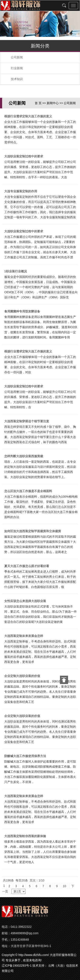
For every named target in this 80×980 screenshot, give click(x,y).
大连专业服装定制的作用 (21, 191)
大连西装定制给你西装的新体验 (25, 836)
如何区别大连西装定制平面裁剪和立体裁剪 (33, 531)
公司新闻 (17, 57)
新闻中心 (53, 103)
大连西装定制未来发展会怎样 (24, 636)
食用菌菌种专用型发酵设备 (22, 311)
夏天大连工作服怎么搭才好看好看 (27, 566)
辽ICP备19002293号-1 (17, 966)
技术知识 (17, 79)
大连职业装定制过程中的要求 (24, 156)
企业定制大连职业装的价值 (22, 676)
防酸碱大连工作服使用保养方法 (25, 756)
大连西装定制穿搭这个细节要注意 (27, 421)
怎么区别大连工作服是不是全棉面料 (28, 491)
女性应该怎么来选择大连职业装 (25, 601)
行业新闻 (17, 68)
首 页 (38, 103)
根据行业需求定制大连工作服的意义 (28, 116)
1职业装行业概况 (16, 271)
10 (64, 886)
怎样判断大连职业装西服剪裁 (24, 456)
